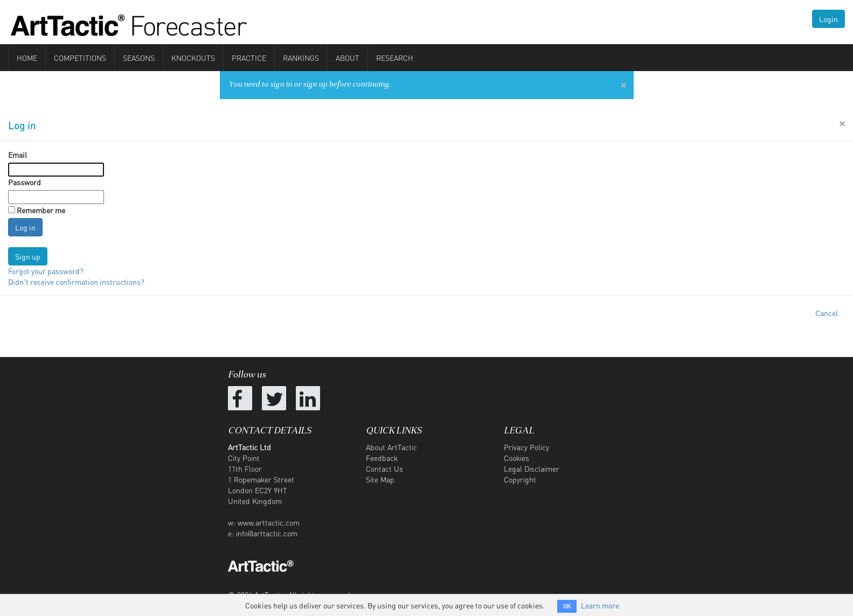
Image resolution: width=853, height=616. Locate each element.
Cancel (827, 313)
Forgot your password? (46, 271)
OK (567, 606)
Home (27, 58)
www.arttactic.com (269, 522)
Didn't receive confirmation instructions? (76, 282)
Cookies (516, 458)
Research (395, 58)
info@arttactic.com (267, 533)
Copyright (520, 479)
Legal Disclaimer (532, 468)
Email (18, 155)
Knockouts (193, 58)
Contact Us (384, 468)
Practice (249, 58)
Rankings (301, 58)
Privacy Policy (526, 447)
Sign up (28, 256)
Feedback (382, 458)
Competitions (80, 58)
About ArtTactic (391, 447)
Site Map (380, 479)
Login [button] (828, 19)
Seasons (139, 58)
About (348, 58)
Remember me (41, 210)
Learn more (600, 605)
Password (25, 182)
